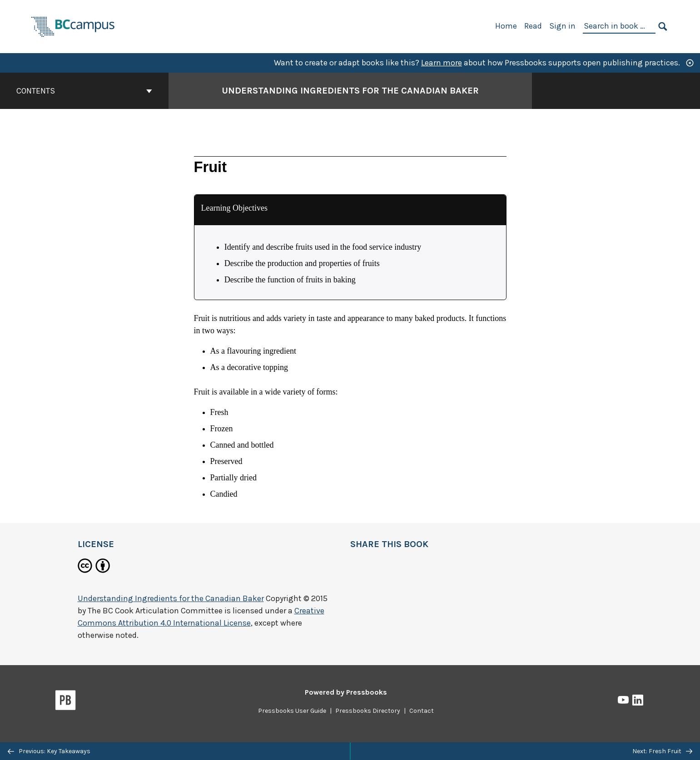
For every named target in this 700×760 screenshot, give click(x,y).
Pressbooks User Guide (292, 711)
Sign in (562, 26)
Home (506, 26)
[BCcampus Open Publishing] (73, 26)
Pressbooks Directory (368, 711)
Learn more (442, 63)
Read (533, 26)
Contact (422, 711)
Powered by (346, 692)
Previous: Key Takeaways (49, 751)
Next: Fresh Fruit (662, 751)
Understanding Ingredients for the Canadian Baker (171, 598)
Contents (84, 91)
